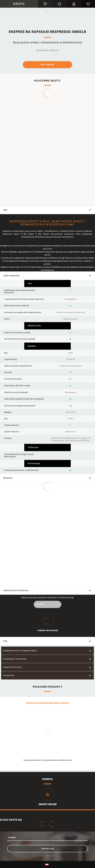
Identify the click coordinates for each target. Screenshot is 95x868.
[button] (74, 3)
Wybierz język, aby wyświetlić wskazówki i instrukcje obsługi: (47, 598)
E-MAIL (13, 837)
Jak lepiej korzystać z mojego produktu (20, 651)
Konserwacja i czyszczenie (15, 659)
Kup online (47, 65)
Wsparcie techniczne (12, 667)
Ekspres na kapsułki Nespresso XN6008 (47, 703)
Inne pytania (9, 675)
